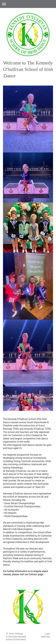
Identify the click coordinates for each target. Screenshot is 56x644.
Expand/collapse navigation (28, 4)
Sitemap (19, 634)
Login (47, 634)
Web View (45, 637)
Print (10, 634)
